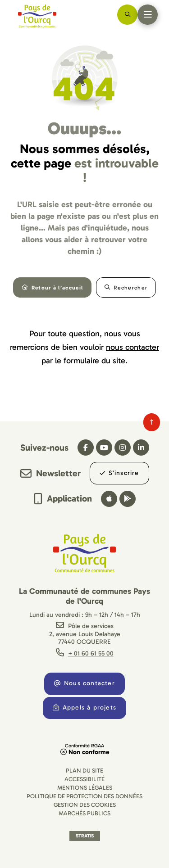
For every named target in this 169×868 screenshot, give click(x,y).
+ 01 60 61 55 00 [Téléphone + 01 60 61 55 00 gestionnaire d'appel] (91, 653)
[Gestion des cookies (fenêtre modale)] (85, 805)
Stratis (85, 836)
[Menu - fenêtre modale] (148, 15)
